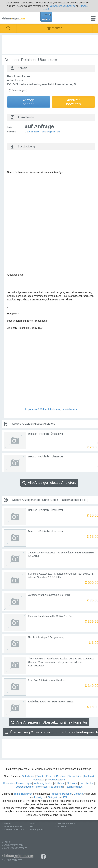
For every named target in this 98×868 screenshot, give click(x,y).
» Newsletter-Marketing (13, 845)
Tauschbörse (75, 776)
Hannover (26, 794)
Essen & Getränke (56, 776)
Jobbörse (60, 783)
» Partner (6, 842)
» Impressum (61, 826)
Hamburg (56, 794)
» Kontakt (33, 823)
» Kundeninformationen (13, 829)
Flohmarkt (72, 783)
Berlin (17, 794)
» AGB (31, 826)
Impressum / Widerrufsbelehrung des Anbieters (51, 409)
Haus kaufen (87, 783)
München (67, 794)
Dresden (78, 794)
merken (55, 28)
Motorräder (42, 787)
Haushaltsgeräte (74, 787)
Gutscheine (28, 776)
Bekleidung (56, 787)
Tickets (40, 776)
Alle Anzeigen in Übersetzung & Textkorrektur (49, 722)
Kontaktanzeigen (56, 780)
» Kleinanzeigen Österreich (14, 848)
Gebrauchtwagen (25, 787)
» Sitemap (7, 823)
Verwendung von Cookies (63, 6)
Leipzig (38, 797)
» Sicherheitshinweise (12, 826)
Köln (66, 797)
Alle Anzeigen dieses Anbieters (49, 483)
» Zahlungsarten (36, 829)
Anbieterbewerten (73, 102)
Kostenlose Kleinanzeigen (17, 783)
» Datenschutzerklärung (66, 823)
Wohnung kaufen (43, 783)
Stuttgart (52, 797)
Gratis (46, 17)
